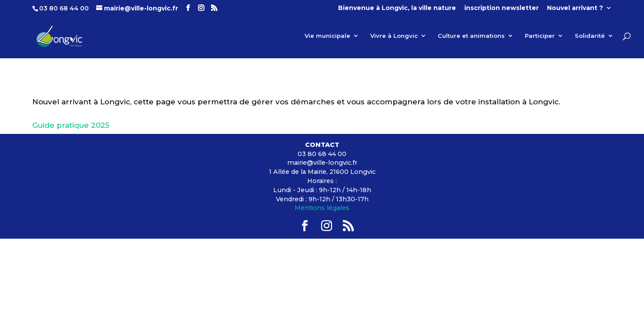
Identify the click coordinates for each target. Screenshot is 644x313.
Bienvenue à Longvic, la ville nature (397, 8)
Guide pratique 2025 (71, 125)
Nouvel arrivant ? (575, 8)
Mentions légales (322, 208)
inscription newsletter (501, 8)
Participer (540, 36)
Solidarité (590, 36)
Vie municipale (327, 36)
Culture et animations (471, 36)
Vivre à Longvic (394, 36)
